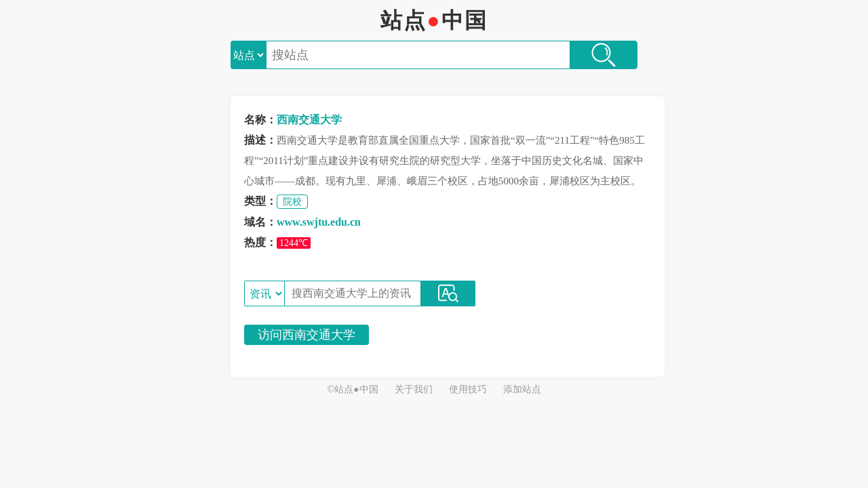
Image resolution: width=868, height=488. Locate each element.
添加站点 (522, 389)
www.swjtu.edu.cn (319, 222)
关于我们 (414, 389)
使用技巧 (468, 389)
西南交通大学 (309, 120)
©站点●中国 (352, 389)
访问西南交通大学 (307, 335)
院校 (292, 202)
